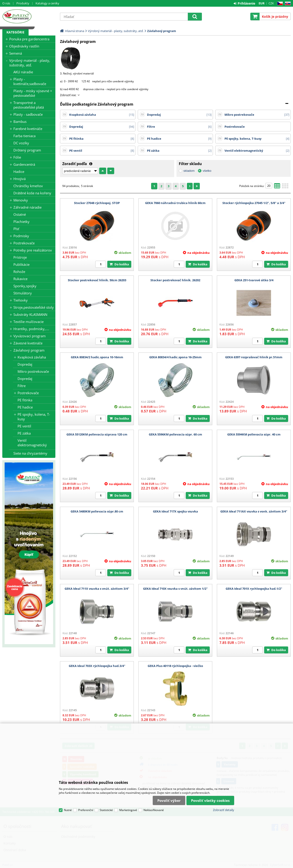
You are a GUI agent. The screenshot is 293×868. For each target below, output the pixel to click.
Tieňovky (21, 300)
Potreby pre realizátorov (33, 250)
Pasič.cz (29, 16)
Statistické (106, 810)
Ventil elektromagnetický (32, 443)
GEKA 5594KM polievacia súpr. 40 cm (254, 434)
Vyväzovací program (30, 336)
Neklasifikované (154, 810)
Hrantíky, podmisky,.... (31, 329)
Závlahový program (29, 350)
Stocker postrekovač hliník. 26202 (175, 280)
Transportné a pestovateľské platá (29, 105)
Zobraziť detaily (224, 810)
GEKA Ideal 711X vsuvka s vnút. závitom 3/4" (97, 589)
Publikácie (21, 264)
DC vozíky (21, 143)
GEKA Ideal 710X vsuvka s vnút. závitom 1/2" (175, 589)
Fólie (17, 157)
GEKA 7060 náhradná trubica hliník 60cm (175, 203)
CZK (271, 3)
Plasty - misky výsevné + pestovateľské (33, 93)
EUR (262, 3)
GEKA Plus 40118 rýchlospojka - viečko (175, 666)
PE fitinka (25, 400)
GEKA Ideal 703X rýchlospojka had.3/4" (97, 666)
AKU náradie (23, 72)
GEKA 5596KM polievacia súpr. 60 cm (175, 434)
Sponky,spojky (25, 286)
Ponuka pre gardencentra (29, 39)
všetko (207, 171)
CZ (279, 4)
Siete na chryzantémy (30, 453)
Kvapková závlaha (32, 357)
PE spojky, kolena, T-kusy (34, 417)
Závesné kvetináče (28, 343)
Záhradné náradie (27, 207)
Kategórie (15, 32)
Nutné (68, 810)
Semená (16, 53)
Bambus (20, 121)
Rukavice (20, 279)
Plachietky (21, 222)
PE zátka (24, 433)
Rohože (19, 272)
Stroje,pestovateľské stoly (34, 307)
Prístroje (20, 257)
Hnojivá (19, 179)
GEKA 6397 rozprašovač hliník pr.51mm (254, 357)
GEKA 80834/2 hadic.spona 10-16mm (97, 357)
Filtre (22, 386)
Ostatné (20, 214)
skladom (189, 171)
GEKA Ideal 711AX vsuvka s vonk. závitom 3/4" (254, 511)
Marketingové (128, 810)
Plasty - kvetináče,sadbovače (30, 81)
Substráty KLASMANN (30, 314)
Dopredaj (25, 364)
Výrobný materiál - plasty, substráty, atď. (30, 63)
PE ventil (24, 426)
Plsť (16, 229)
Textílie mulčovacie (28, 322)
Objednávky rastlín (24, 46)
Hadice (19, 172)
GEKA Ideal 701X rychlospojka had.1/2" (254, 589)
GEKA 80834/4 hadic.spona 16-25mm (175, 357)
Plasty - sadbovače (28, 114)
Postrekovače (24, 243)
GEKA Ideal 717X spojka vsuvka (175, 511)
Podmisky (21, 236)
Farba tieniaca (24, 136)
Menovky (21, 200)
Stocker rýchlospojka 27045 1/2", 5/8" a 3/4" (254, 203)
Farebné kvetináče (28, 129)
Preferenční (86, 810)
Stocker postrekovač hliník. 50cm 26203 (97, 280)
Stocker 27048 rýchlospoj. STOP (97, 203)
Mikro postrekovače (33, 371)
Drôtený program (27, 150)
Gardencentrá (24, 164)
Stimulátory (23, 293)
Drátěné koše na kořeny (32, 193)
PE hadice (25, 407)
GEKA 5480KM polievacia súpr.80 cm (97, 511)
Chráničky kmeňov (28, 186)
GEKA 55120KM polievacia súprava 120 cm (97, 434)
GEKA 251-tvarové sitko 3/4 (254, 280)
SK (287, 4)
